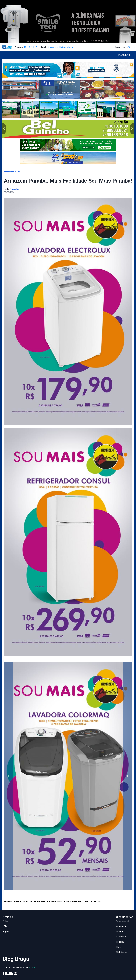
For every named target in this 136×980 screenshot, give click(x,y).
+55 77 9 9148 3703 (31, 47)
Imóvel (119, 932)
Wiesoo (132, 47)
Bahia (5, 921)
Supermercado (123, 921)
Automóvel (121, 926)
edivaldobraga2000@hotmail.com (60, 47)
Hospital (120, 942)
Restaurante (122, 937)
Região (6, 932)
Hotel (119, 947)
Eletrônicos (122, 952)
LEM (5, 926)
